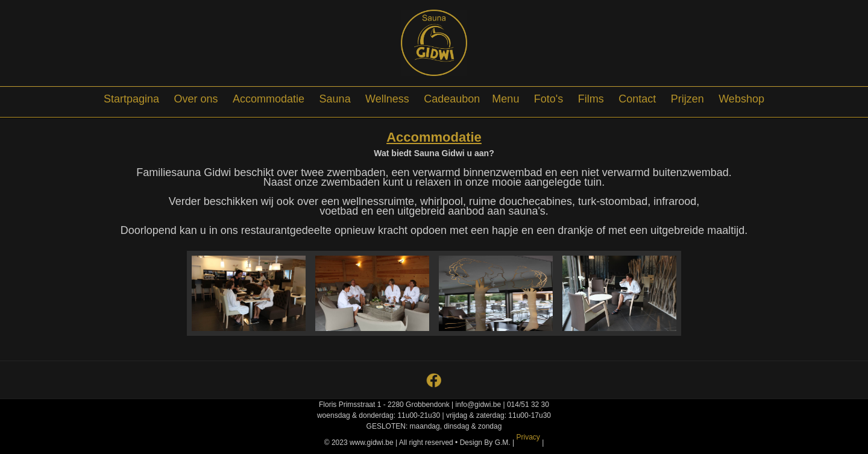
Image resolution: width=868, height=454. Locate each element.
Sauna (335, 99)
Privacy (528, 437)
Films (591, 99)
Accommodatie (269, 99)
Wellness (387, 99)
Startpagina (131, 99)
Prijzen (687, 99)
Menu (505, 99)
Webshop (741, 99)
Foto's (549, 99)
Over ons (196, 99)
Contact (637, 99)
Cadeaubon (452, 99)
